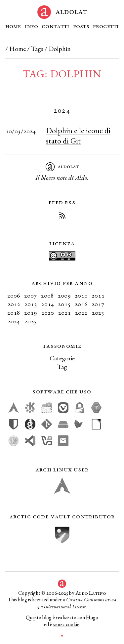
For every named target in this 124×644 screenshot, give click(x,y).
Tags (37, 49)
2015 (64, 304)
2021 (64, 312)
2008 (47, 295)
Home (13, 26)
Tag (62, 367)
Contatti (55, 26)
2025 (31, 321)
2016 (81, 304)
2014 (48, 304)
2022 (81, 312)
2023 (98, 312)
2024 (14, 321)
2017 (98, 304)
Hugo (92, 617)
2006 (14, 295)
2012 (14, 304)
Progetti (106, 26)
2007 (31, 295)
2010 (81, 295)
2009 (64, 295)
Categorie (62, 358)
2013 (31, 304)
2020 (48, 312)
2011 (98, 295)
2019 (31, 312)
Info (31, 26)
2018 (14, 312)
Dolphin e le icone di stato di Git (78, 136)
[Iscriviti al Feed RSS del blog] (62, 217)
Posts (81, 26)
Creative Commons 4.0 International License (77, 603)
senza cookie (66, 624)
